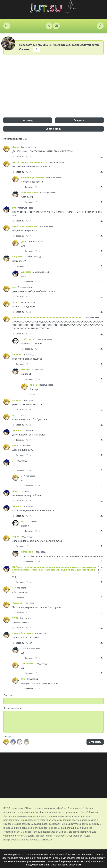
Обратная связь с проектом (66, 865)
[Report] (102, 157)
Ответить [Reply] (18, 157)
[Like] (29, 157)
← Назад (28, 120)
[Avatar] (6, 742)
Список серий (54, 129)
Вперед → (79, 120)
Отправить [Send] (95, 742)
